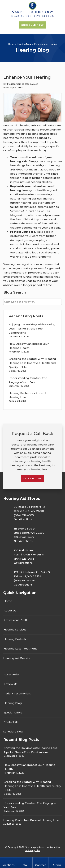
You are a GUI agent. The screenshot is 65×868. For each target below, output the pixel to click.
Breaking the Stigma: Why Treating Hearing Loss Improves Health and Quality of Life (32, 363)
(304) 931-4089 (24, 515)
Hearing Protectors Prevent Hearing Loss (31, 820)
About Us (10, 611)
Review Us (10, 684)
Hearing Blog (13, 703)
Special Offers (13, 712)
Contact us (32, 479)
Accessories (12, 674)
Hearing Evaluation (16, 639)
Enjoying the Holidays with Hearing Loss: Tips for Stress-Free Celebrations (32, 329)
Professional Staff (15, 620)
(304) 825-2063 (24, 559)
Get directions (23, 519)
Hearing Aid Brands (16, 658)
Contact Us (11, 722)
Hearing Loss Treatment (20, 649)
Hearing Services (15, 630)
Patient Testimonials (17, 693)
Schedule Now (32, 25)
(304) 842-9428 (24, 580)
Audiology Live (32, 850)
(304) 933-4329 (24, 537)
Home (8, 601)
